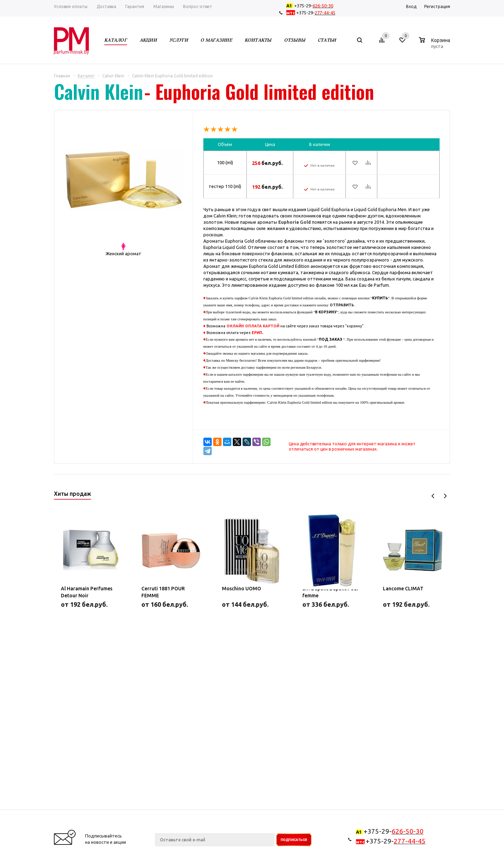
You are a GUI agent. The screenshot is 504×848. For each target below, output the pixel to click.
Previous (433, 496)
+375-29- (311, 6)
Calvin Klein (99, 91)
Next (445, 496)
